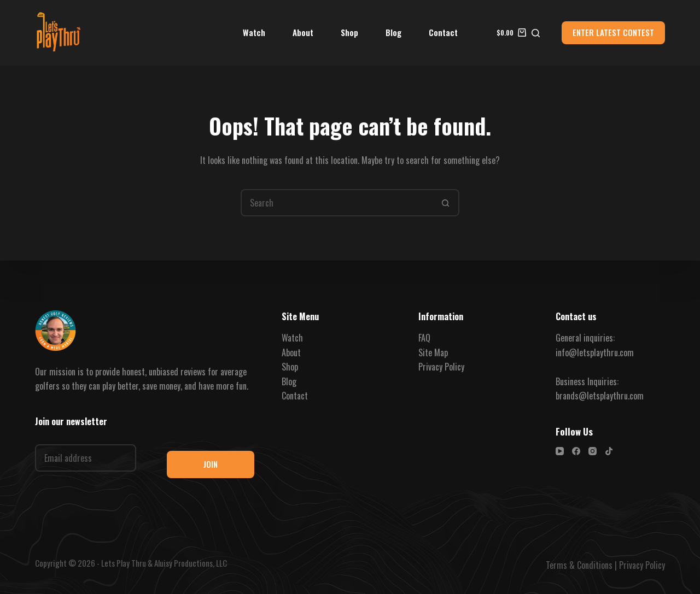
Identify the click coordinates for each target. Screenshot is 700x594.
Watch (254, 32)
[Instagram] (593, 451)
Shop (349, 32)
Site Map (433, 352)
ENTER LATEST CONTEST (613, 32)
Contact (443, 32)
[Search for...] (336, 203)
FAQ (424, 338)
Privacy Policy (441, 367)
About (303, 32)
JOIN (211, 464)
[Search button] (446, 203)
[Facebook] (576, 451)
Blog (393, 32)
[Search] (536, 33)
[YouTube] (560, 451)
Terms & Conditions (579, 565)
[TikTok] (609, 451)
